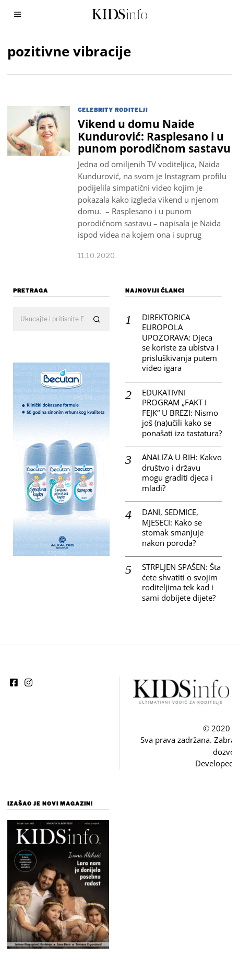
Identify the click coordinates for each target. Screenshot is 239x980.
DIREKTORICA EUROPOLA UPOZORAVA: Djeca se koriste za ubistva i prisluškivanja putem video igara (175, 331)
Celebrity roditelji (113, 110)
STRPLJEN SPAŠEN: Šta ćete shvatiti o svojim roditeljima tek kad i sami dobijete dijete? (176, 571)
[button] (91, 308)
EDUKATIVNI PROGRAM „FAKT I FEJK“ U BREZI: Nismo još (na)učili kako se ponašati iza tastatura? (176, 401)
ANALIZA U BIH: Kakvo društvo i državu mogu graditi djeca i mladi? (176, 461)
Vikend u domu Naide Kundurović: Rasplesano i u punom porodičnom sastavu (154, 136)
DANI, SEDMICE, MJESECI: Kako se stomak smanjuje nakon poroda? (167, 516)
